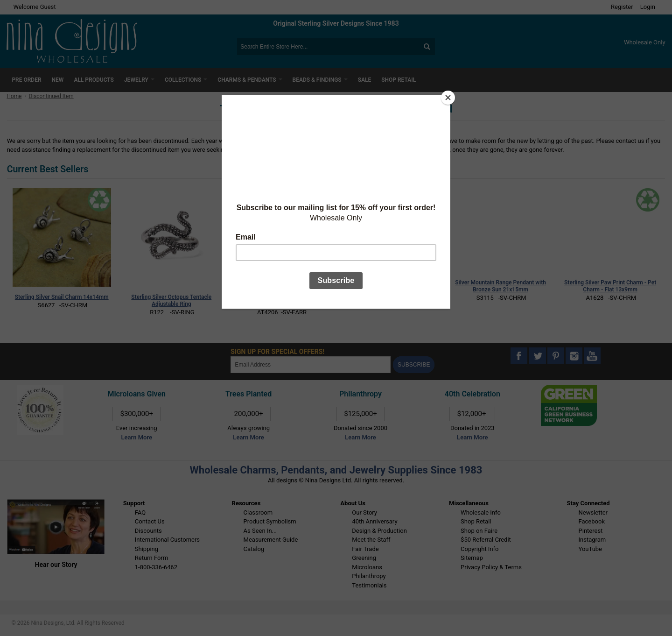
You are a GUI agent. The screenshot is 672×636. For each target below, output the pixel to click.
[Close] (448, 98)
